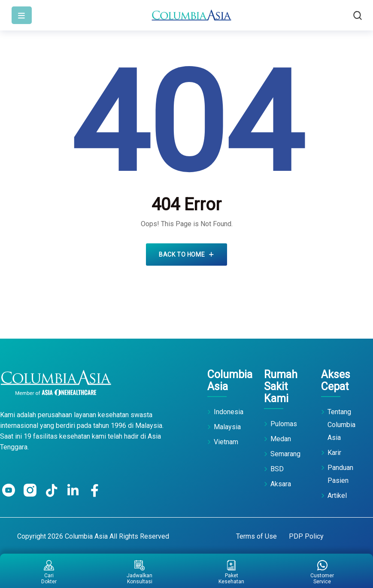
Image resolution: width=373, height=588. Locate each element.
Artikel (337, 496)
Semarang (285, 454)
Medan (281, 439)
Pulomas (284, 424)
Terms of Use (256, 536)
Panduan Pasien (340, 474)
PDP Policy (306, 536)
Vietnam (226, 442)
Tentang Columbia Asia (341, 425)
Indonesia (229, 412)
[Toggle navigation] (22, 15)
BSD (277, 469)
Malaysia (227, 427)
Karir (334, 453)
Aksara (281, 484)
